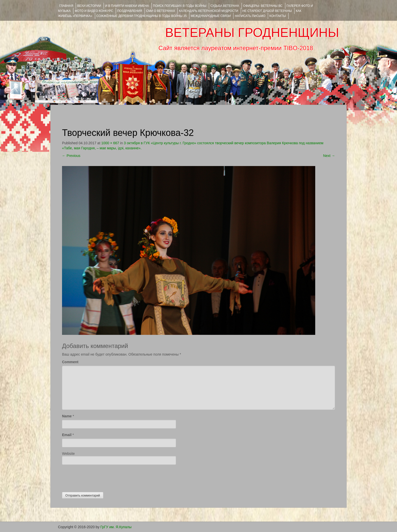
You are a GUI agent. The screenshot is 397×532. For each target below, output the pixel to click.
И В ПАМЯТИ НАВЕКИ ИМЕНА (127, 6)
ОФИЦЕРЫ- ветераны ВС (263, 6)
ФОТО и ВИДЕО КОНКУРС (94, 11)
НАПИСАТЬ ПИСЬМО (250, 16)
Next (329, 156)
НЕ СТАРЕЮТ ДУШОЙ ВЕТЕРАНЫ (267, 11)
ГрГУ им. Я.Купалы (116, 527)
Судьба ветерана (225, 6)
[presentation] (101, 477)
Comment (70, 362)
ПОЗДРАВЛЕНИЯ (130, 11)
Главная (66, 6)
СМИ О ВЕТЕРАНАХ (161, 11)
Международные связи (211, 16)
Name (67, 416)
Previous (71, 156)
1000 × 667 (110, 143)
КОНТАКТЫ (278, 16)
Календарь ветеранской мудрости (209, 11)
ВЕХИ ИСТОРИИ (89, 6)
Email (67, 435)
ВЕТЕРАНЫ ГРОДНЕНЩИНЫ (252, 33)
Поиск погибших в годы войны (180, 6)
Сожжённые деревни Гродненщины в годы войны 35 (142, 16)
